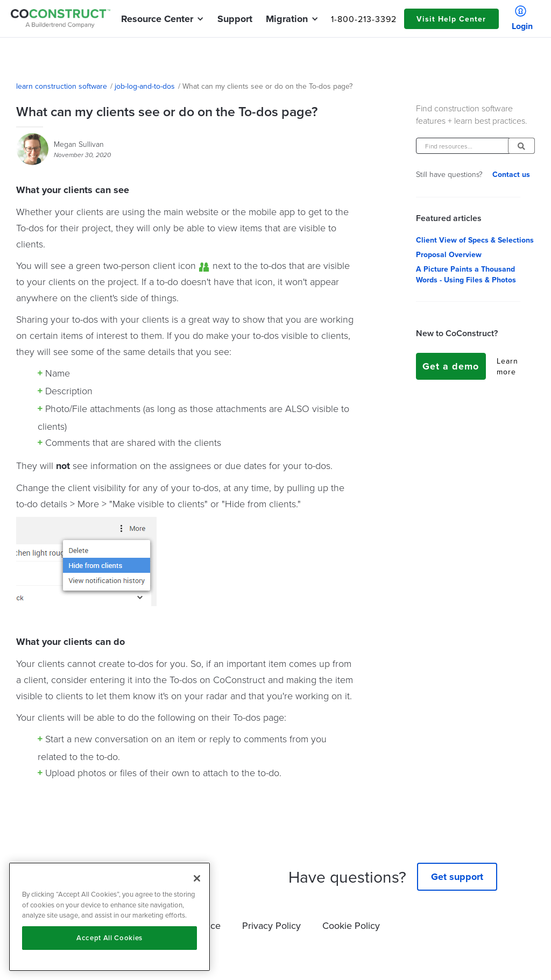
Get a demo (451, 366)
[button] (157, 19)
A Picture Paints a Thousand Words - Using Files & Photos (466, 274)
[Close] (197, 878)
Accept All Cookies (110, 938)
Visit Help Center (451, 19)
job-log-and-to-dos (145, 86)
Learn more (507, 366)
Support (235, 19)
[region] (110, 917)
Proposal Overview (449, 254)
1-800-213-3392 (364, 19)
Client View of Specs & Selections (475, 240)
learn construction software (62, 86)
